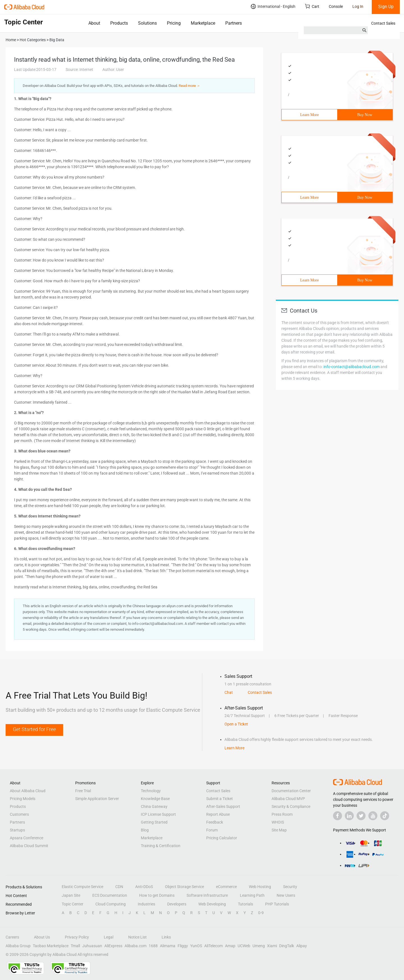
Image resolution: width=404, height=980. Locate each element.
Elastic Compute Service (82, 887)
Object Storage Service (184, 887)
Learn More (309, 115)
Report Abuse (218, 814)
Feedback (215, 822)
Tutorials (245, 904)
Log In (358, 6)
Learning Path (252, 895)
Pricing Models (23, 799)
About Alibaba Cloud (28, 791)
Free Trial (83, 791)
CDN (119, 887)
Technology (151, 791)
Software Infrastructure (207, 895)
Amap (230, 946)
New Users (286, 895)
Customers (19, 814)
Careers (12, 937)
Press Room (282, 814)
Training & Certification (161, 846)
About (94, 23)
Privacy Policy (77, 937)
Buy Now (365, 115)
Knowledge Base (155, 799)
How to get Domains (157, 895)
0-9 (261, 913)
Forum (212, 830)
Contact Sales (383, 23)
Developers (177, 904)
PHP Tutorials (277, 904)
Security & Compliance (291, 806)
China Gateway (154, 806)
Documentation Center (291, 791)
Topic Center (73, 904)
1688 (153, 946)
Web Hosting (260, 887)
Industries (146, 904)
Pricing (174, 23)
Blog (145, 830)
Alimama (168, 946)
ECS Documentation (110, 895)
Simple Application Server (97, 799)
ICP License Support (158, 814)
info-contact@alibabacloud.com (352, 367)
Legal (109, 937)
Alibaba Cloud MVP (288, 799)
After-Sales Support (223, 806)
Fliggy (183, 946)
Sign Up (386, 7)
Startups (17, 830)
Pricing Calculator (222, 838)
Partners (234, 23)
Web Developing (212, 904)
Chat (229, 692)
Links (166, 937)
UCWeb (244, 946)
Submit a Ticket (220, 799)
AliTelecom (214, 946)
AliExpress (113, 946)
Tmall (75, 946)
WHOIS (278, 822)
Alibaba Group (18, 946)
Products (119, 23)
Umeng (259, 946)
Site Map (279, 830)
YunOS (196, 946)
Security (290, 887)
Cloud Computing (111, 904)
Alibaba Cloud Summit (29, 846)
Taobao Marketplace (51, 946)
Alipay (302, 946)
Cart (312, 6)
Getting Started (154, 822)
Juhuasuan (92, 946)
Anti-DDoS (144, 887)
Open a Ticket (236, 724)
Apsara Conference (27, 838)
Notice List (137, 937)
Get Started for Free (34, 729)
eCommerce (226, 887)
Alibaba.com (136, 946)
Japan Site (71, 895)
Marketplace (203, 23)
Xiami (272, 946)
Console (336, 6)
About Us (42, 937)
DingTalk (287, 946)
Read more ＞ (190, 86)
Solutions (147, 23)
